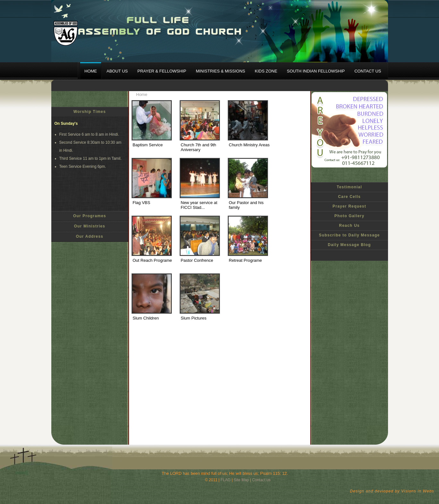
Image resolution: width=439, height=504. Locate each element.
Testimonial (349, 187)
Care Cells (349, 197)
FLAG (226, 480)
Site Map (241, 480)
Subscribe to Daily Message (350, 235)
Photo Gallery (350, 216)
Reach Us (349, 226)
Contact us (261, 480)
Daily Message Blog (349, 245)
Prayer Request (349, 206)
